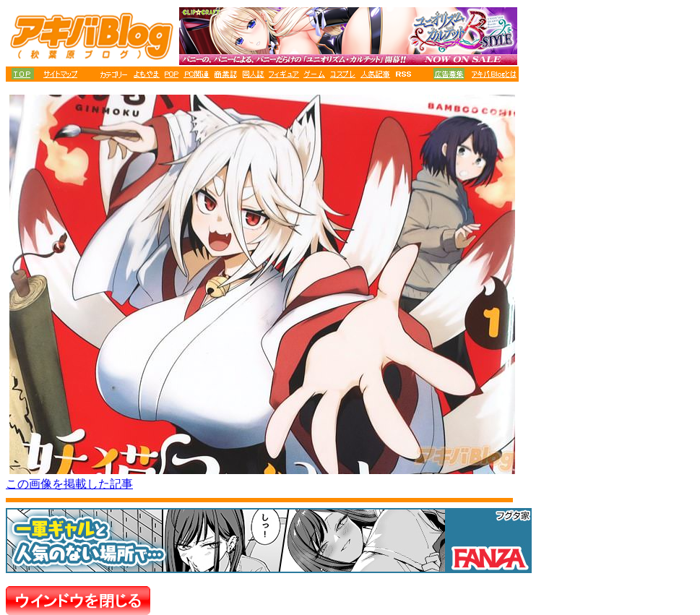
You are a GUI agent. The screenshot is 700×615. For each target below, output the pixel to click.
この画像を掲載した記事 (69, 484)
